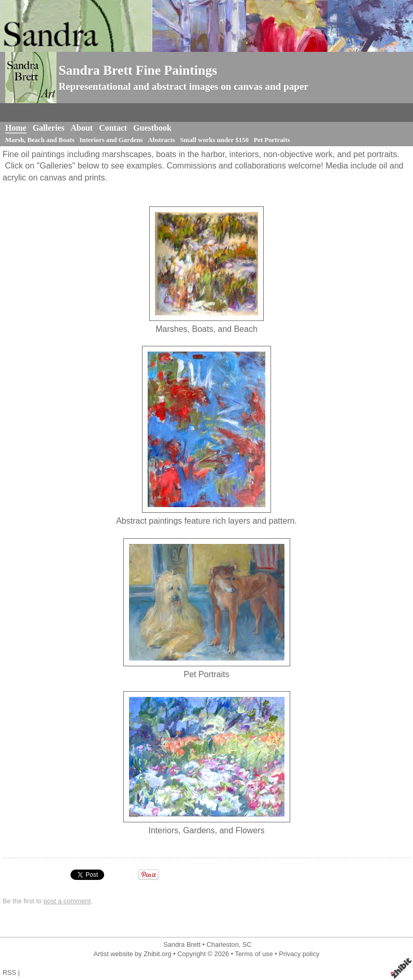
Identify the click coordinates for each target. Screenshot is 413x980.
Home (16, 128)
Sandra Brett (182, 944)
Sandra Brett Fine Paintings (138, 70)
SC (247, 944)
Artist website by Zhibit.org (133, 954)
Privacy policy (299, 954)
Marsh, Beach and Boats (40, 140)
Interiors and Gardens (111, 140)
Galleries (48, 128)
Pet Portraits (272, 140)
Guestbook (152, 128)
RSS (9, 972)
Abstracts (161, 140)
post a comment (67, 901)
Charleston (223, 944)
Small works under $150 (214, 140)
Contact (113, 128)
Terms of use (254, 954)
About (82, 128)
